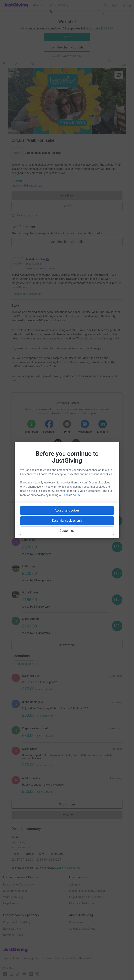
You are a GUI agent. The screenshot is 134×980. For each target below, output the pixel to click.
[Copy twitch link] (99, 479)
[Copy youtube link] (35, 479)
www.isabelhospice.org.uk (41, 268)
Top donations (24, 664)
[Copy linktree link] (73, 480)
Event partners (12, 929)
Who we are (76, 922)
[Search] (105, 5)
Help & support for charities (86, 897)
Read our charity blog (82, 903)
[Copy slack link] (47, 479)
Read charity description (27, 294)
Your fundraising (13, 897)
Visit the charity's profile (67, 47)
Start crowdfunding (15, 891)
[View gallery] (119, 75)
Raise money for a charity (19, 885)
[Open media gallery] (67, 101)
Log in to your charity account (87, 891)
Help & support (12, 903)
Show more (71, 646)
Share (67, 37)
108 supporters (33, 186)
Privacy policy (31, 958)
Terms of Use (11, 958)
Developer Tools (13, 935)
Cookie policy (51, 958)
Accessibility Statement (77, 958)
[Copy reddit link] (87, 479)
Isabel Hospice (51, 153)
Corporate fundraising (17, 922)
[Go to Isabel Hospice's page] (18, 264)
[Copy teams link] (60, 479)
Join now (75, 885)
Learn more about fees (68, 868)
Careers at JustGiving (82, 929)
